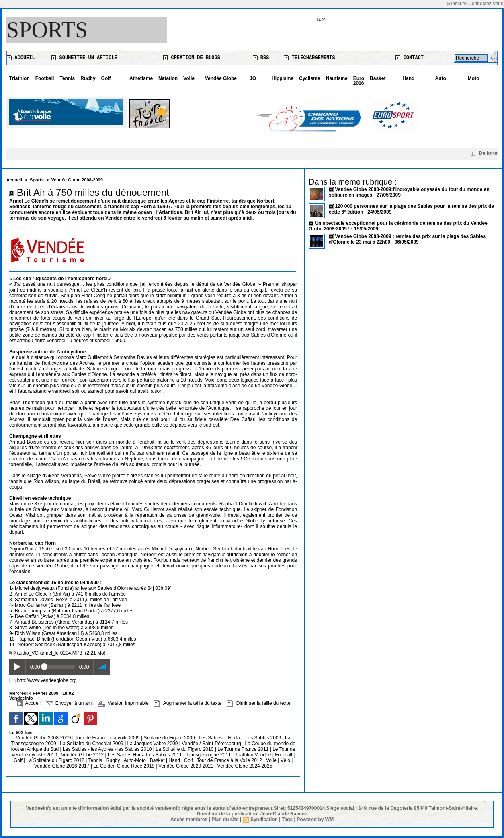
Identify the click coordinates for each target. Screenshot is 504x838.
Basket (378, 78)
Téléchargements (309, 58)
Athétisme (141, 78)
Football (45, 78)
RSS (261, 58)
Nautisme (337, 78)
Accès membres (189, 820)
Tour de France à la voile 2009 (108, 738)
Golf (106, 78)
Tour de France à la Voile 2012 (230, 760)
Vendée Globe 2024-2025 (245, 766)
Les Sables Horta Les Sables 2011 (145, 755)
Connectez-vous (486, 4)
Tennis (67, 78)
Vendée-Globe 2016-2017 (62, 766)
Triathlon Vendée (254, 755)
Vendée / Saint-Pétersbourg (212, 744)
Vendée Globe (221, 78)
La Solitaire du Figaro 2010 (185, 749)
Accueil (21, 58)
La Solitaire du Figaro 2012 (56, 760)
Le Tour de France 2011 (243, 749)
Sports (47, 30)
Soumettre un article (84, 58)
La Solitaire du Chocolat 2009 (92, 744)
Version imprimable (123, 703)
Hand (408, 78)
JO (253, 78)
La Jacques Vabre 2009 (153, 744)
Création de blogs (192, 58)
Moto (474, 78)
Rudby (88, 78)
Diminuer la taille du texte (259, 703)
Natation (168, 78)
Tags (287, 820)
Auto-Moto (136, 760)
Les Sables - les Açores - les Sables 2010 (108, 749)
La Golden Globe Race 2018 (124, 766)
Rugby (114, 760)
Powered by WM (315, 820)
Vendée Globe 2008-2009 (77, 180)
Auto (441, 78)
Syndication (264, 820)
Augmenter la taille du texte (188, 703)
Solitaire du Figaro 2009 (170, 738)
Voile (189, 78)
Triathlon (19, 78)
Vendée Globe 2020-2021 (186, 766)
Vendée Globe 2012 (83, 755)
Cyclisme (310, 78)
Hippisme (283, 78)
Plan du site (225, 820)
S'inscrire (457, 4)
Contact (410, 58)
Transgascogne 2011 (209, 755)
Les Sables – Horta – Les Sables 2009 (241, 738)
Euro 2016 (359, 81)
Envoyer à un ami (69, 703)
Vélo (285, 760)
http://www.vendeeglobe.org (47, 680)
